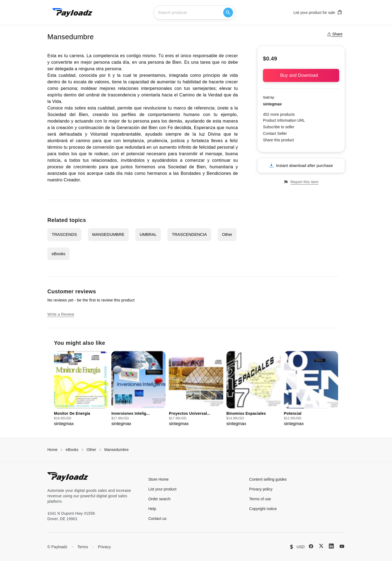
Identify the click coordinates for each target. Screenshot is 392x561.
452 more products (279, 114)
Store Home (159, 479)
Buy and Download (301, 75)
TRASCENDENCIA (189, 234)
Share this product (278, 140)
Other (227, 234)
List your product (163, 489)
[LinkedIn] (331, 546)
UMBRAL (148, 234)
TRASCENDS (64, 234)
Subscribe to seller (279, 127)
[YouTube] (342, 546)
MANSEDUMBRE (108, 234)
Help (152, 509)
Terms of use (260, 499)
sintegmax (272, 104)
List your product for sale (318, 12)
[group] (81, 389)
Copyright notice (263, 509)
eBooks (59, 254)
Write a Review (61, 314)
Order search (160, 499)
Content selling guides (268, 479)
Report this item (301, 182)
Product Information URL (284, 120)
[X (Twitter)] (321, 546)
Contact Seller (275, 133)
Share (335, 34)
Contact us (157, 519)
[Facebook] (311, 546)
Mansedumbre (117, 450)
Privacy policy (261, 489)
